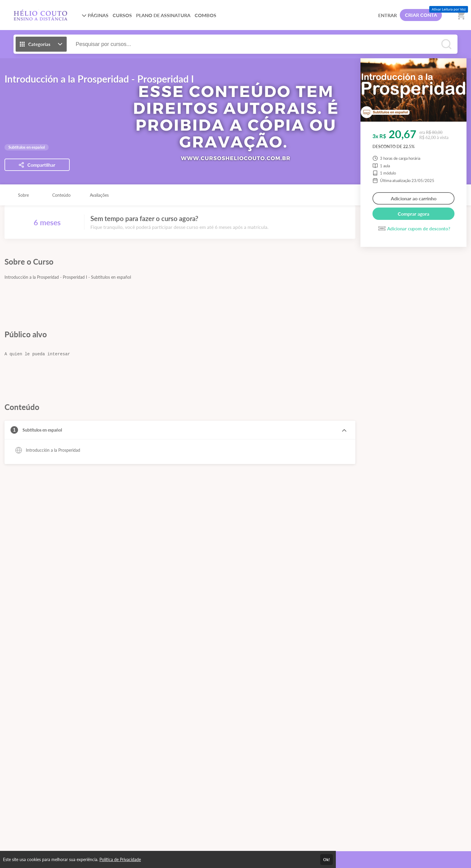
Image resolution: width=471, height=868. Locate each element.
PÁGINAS (95, 15)
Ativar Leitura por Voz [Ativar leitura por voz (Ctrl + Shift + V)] (449, 9)
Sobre (23, 195)
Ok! (327, 860)
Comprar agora (413, 214)
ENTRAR (387, 15)
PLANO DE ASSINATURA (163, 15)
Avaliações (99, 195)
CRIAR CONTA (421, 15)
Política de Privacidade (120, 859)
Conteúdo (61, 195)
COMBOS (205, 15)
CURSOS (122, 15)
